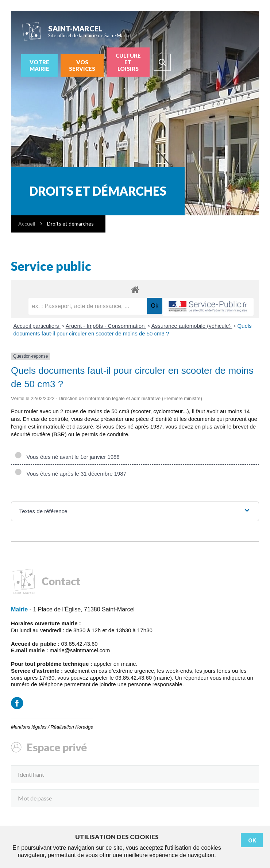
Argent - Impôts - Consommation (106, 326)
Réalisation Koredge (72, 727)
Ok (252, 840)
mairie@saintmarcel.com (80, 650)
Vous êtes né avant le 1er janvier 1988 (67, 457)
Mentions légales (29, 727)
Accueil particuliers (37, 326)
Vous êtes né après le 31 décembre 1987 (70, 474)
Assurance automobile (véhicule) (192, 326)
